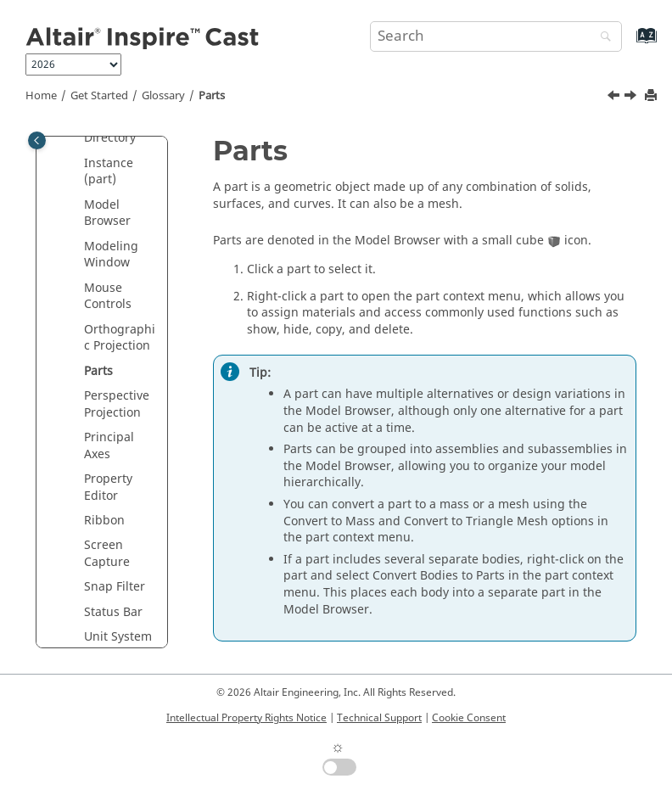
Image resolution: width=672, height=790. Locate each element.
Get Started (99, 96)
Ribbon (104, 521)
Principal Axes (109, 446)
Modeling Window (111, 255)
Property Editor (108, 487)
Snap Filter (115, 587)
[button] (77, 164)
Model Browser (107, 213)
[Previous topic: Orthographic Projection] (615, 98)
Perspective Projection (117, 404)
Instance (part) (109, 172)
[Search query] (496, 36)
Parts (212, 96)
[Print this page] (652, 96)
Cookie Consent (469, 718)
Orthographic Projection (120, 338)
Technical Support (379, 718)
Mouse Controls (108, 297)
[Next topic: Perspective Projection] (632, 98)
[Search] (602, 38)
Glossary (163, 96)
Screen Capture (107, 554)
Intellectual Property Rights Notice (246, 718)
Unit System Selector (118, 645)
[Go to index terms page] (628, 44)
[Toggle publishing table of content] (37, 140)
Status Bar (113, 612)
